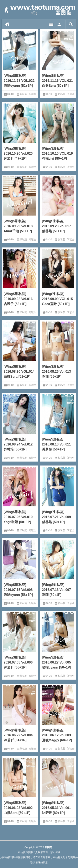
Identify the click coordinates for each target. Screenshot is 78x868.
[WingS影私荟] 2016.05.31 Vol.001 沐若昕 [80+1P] (56, 808)
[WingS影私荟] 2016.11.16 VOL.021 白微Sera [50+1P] (58, 81)
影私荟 (23, 94)
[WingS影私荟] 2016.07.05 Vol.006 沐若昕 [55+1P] (18, 662)
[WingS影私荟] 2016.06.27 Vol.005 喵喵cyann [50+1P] (57, 662)
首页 (7, 24)
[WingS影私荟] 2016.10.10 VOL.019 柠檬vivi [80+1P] (58, 153)
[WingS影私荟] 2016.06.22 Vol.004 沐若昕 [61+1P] (18, 735)
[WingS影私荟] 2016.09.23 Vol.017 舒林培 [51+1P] (56, 226)
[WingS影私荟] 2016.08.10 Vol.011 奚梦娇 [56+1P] (56, 444)
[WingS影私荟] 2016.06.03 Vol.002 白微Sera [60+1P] (18, 808)
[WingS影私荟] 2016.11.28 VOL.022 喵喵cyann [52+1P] (19, 81)
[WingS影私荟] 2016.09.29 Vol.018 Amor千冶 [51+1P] (18, 226)
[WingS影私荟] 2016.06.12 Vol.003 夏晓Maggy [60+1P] (57, 735)
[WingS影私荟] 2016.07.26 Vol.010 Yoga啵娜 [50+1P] (18, 517)
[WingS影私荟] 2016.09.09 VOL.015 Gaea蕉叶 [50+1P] (58, 299)
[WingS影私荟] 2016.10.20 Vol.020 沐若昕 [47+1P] (18, 153)
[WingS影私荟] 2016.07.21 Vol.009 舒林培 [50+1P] (56, 517)
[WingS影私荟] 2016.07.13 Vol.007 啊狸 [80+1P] (56, 590)
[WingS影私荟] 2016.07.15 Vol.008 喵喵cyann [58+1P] (18, 590)
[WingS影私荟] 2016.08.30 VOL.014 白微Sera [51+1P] (19, 372)
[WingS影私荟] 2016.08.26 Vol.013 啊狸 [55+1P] (56, 372)
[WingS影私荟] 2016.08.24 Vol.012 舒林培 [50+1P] (18, 444)
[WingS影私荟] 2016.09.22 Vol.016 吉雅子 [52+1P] (18, 299)
